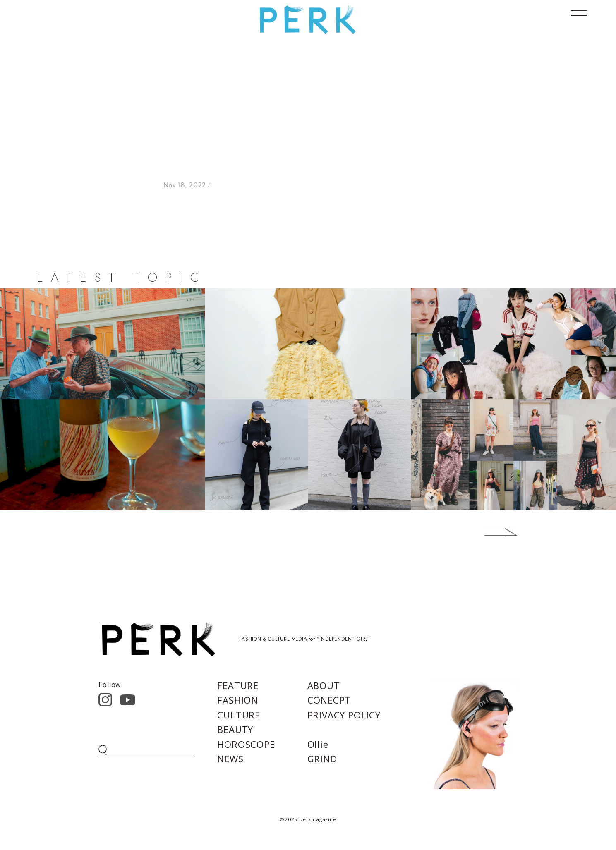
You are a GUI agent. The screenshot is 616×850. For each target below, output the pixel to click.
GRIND (322, 759)
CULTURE (239, 715)
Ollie (318, 744)
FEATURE (238, 685)
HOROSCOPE (246, 744)
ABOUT (324, 685)
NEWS (230, 759)
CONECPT (329, 700)
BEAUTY (235, 729)
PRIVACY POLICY (344, 715)
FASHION (238, 700)
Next (489, 532)
